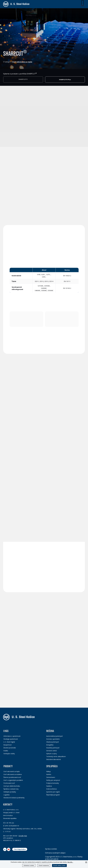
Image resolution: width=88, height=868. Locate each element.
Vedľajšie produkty (10, 792)
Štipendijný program (53, 795)
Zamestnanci (51, 777)
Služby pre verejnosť (53, 780)
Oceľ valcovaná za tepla (12, 771)
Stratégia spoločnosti (11, 739)
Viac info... (70, 862)
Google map (23, 836)
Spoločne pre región (53, 792)
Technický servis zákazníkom (56, 756)
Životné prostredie (10, 748)
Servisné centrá (51, 751)
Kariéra (49, 774)
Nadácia (49, 786)
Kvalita (6, 751)
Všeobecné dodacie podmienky (14, 798)
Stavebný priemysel (53, 748)
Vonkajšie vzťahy (9, 754)
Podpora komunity (53, 783)
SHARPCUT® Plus (65, 80)
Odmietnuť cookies (29, 866)
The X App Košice (20, 849)
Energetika (50, 745)
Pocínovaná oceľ (9, 783)
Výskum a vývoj (51, 754)
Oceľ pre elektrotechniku (12, 786)
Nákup (48, 771)
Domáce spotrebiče (53, 739)
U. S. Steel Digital (9, 742)
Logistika (6, 795)
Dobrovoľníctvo (52, 789)
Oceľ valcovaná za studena (13, 774)
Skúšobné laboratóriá (53, 759)
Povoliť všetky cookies (59, 866)
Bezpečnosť (7, 745)
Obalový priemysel (52, 742)
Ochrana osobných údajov (55, 853)
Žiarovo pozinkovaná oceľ (12, 777)
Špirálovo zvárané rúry (11, 789)
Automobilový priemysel (54, 736)
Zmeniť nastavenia (44, 866)
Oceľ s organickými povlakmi (13, 780)
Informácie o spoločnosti (12, 736)
